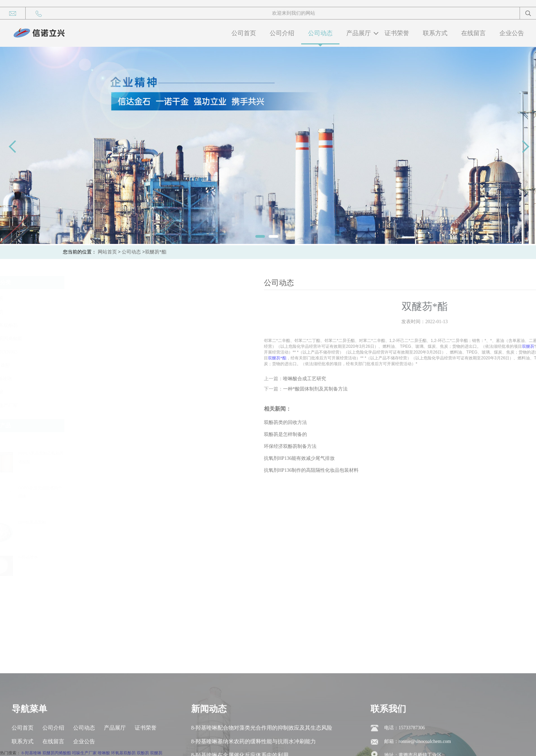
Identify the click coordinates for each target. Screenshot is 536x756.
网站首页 (107, 252)
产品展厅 (359, 33)
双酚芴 (23, 299)
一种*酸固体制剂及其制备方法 (410, 389)
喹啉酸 (23, 392)
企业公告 (512, 33)
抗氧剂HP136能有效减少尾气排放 (394, 458)
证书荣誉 (397, 33)
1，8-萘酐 (26, 365)
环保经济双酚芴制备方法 (385, 446)
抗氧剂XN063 (30, 352)
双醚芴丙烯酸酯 (32, 339)
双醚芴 (23, 312)
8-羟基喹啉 (27, 379)
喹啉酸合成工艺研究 (399, 379)
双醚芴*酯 (156, 252)
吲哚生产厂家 (30, 405)
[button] (52, 439)
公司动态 (320, 33)
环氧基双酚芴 (30, 325)
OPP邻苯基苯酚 (59, 522)
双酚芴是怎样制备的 (380, 434)
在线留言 (473, 33)
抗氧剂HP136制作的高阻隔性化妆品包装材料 (406, 470)
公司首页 (244, 33)
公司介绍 (282, 33)
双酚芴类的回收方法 (380, 422)
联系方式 (435, 33)
